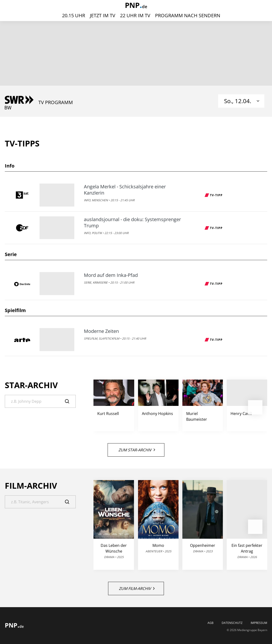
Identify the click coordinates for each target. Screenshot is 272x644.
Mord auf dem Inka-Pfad (111, 275)
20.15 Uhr (74, 15)
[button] (255, 407)
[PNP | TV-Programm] (136, 6)
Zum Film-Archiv (137, 588)
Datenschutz (232, 623)
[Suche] (40, 401)
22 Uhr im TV (135, 15)
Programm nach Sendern (188, 15)
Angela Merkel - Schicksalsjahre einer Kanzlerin (125, 190)
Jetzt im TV (103, 15)
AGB (211, 623)
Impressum (259, 623)
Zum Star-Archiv (137, 450)
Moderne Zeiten (101, 331)
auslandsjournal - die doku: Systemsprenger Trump (132, 223)
